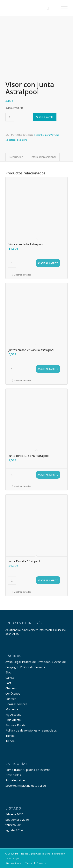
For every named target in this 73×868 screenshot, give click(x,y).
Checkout (12, 688)
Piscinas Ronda (15, 725)
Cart (8, 683)
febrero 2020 (15, 814)
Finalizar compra (16, 704)
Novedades (13, 775)
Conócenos (13, 693)
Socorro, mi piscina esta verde (26, 785)
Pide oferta (13, 720)
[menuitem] (46, 8)
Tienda (10, 736)
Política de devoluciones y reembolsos (31, 730)
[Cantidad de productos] (10, 117)
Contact (11, 699)
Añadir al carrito (45, 117)
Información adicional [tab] (43, 157)
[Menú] (62, 8)
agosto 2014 (14, 830)
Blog (8, 672)
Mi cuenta (12, 709)
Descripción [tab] (16, 157)
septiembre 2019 (17, 820)
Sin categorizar (15, 780)
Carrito (10, 678)
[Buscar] (46, 8)
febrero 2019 (15, 825)
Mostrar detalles (22, 275)
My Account (13, 715)
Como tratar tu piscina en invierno (28, 770)
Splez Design (12, 859)
